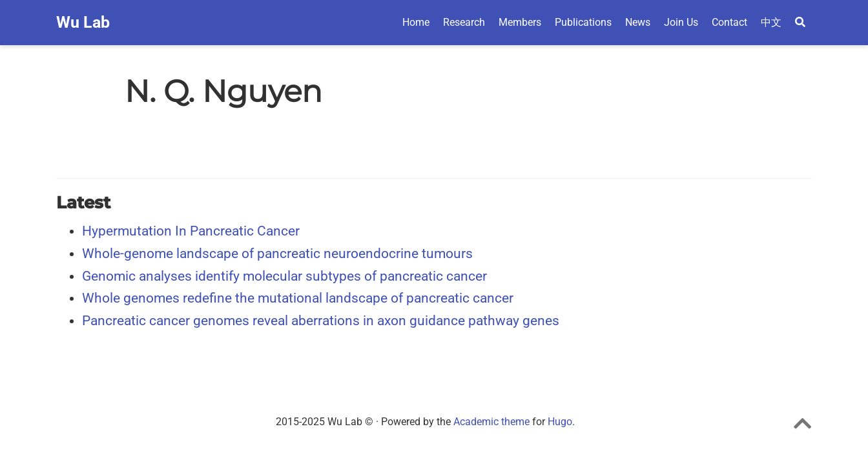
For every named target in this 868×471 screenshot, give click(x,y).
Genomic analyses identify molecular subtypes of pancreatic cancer (284, 276)
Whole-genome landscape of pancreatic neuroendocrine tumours (277, 254)
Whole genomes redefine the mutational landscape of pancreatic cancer (298, 298)
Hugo (560, 422)
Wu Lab (83, 22)
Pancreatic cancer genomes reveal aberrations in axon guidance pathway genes (321, 321)
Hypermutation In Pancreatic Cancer (191, 231)
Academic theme (491, 422)
